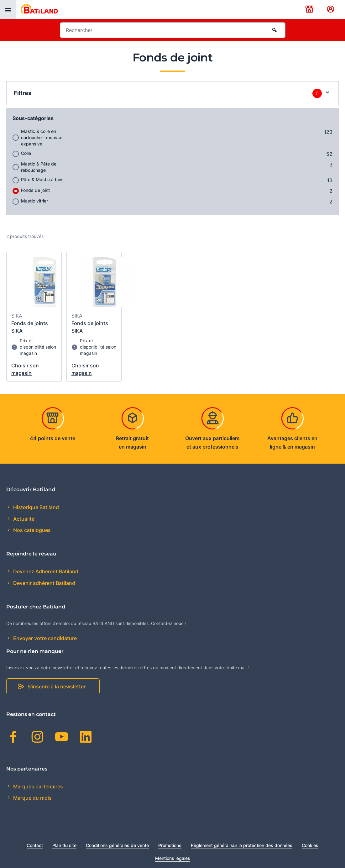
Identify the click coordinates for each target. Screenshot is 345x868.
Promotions (170, 845)
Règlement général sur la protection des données (242, 845)
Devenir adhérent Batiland (44, 583)
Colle (26, 153)
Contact (35, 845)
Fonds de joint (35, 190)
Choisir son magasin (25, 369)
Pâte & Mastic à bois (42, 179)
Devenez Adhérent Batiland (45, 571)
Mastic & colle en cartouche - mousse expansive (42, 137)
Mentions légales (173, 858)
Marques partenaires (37, 786)
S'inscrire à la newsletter (57, 687)
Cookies (310, 845)
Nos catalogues (31, 530)
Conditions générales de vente (117, 845)
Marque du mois (32, 798)
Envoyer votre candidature (44, 638)
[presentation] (8, 10)
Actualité (23, 519)
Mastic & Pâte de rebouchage (39, 167)
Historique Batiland (35, 507)
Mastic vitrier (34, 201)
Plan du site (64, 845)
